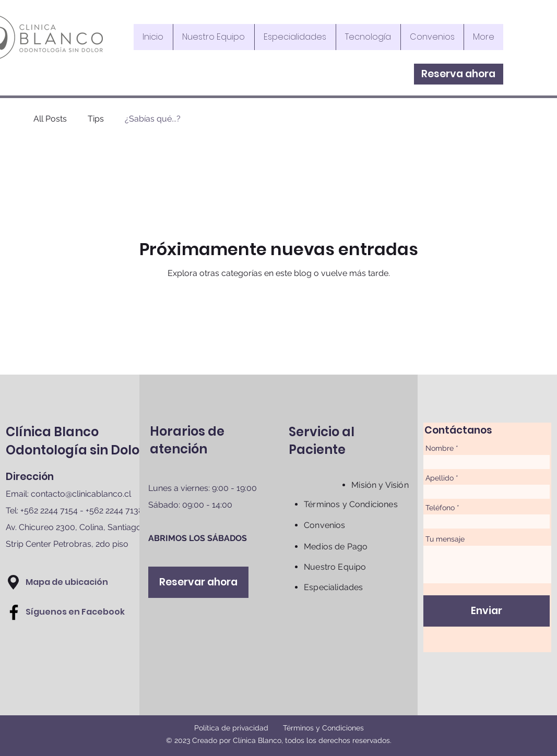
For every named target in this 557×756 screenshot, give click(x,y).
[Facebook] (14, 612)
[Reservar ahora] (198, 582)
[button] (13, 582)
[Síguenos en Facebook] (75, 612)
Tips (96, 119)
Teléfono (440, 508)
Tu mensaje (445, 539)
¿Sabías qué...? (153, 119)
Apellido (440, 478)
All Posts (50, 119)
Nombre (440, 448)
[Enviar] (487, 611)
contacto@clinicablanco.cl (81, 494)
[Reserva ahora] (459, 74)
